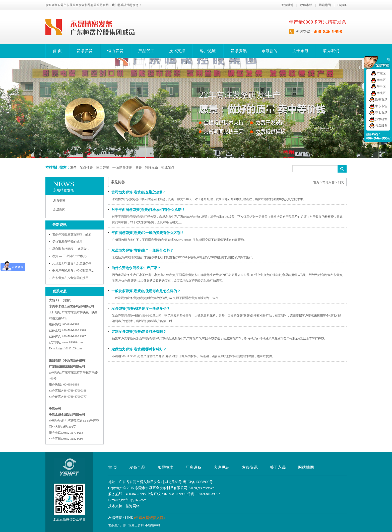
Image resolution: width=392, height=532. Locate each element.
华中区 (378, 87)
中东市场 (378, 106)
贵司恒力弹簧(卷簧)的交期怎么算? (138, 192)
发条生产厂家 (117, 525)
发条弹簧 (85, 51)
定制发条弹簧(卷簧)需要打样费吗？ (139, 332)
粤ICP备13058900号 (198, 482)
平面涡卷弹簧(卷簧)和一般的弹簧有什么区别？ (148, 233)
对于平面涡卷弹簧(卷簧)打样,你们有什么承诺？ (148, 210)
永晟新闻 (270, 51)
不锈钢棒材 (153, 525)
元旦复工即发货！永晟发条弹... (73, 263)
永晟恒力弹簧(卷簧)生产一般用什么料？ (142, 250)
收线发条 (168, 167)
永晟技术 (165, 467)
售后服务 (378, 126)
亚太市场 (378, 113)
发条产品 (137, 467)
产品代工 (146, 51)
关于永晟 (300, 51)
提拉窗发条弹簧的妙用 (67, 242)
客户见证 (208, 51)
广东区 (378, 73)
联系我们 (331, 51)
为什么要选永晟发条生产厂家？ (136, 268)
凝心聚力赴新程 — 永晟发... (71, 249)
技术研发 (378, 119)
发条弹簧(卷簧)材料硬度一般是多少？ (141, 309)
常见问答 (329, 182)
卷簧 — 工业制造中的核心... (71, 256)
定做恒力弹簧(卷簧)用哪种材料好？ (139, 349)
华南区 (378, 80)
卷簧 (139, 167)
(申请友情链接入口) (149, 518)
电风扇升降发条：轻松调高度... (73, 271)
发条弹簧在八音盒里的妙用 (70, 278)
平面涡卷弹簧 (122, 167)
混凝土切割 (136, 525)
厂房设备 (193, 467)
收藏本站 (306, 5)
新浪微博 (287, 5)
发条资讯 (239, 51)
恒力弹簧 (115, 51)
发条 (73, 167)
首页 (316, 182)
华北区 (378, 93)
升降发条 (152, 167)
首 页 (57, 51)
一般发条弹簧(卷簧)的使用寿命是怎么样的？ (146, 291)
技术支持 (177, 51)
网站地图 (325, 5)
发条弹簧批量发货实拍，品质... (73, 234)
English (342, 5)
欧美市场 (378, 100)
